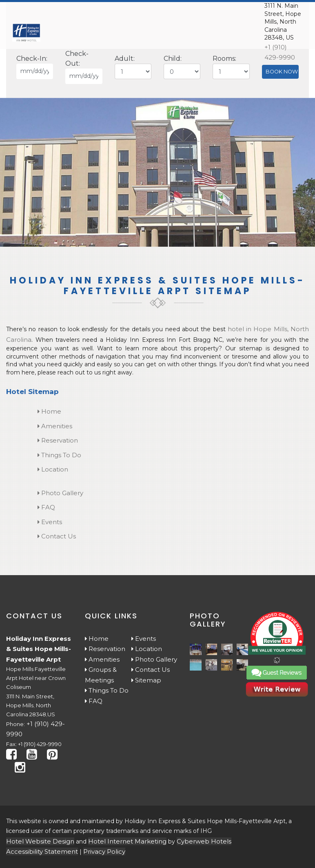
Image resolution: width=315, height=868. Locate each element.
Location (53, 469)
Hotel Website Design (40, 841)
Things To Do (59, 455)
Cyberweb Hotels (204, 841)
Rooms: (224, 59)
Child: (173, 59)
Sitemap (146, 680)
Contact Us (57, 536)
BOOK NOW (282, 72)
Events (50, 522)
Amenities (55, 426)
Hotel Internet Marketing (127, 841)
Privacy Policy (104, 851)
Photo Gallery (60, 493)
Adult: (125, 59)
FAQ (46, 507)
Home (49, 411)
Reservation (58, 440)
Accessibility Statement (42, 851)
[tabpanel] (157, 172)
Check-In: (32, 59)
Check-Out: (77, 59)
